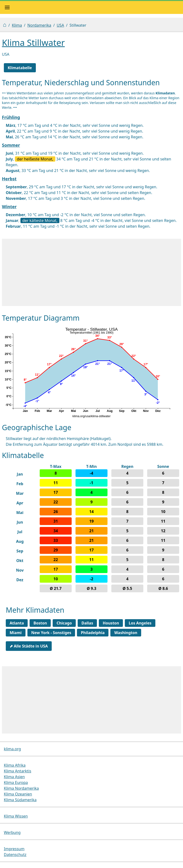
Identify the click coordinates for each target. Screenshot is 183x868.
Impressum (14, 849)
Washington (126, 633)
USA (60, 25)
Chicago (64, 623)
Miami (16, 633)
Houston (111, 623)
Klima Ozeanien (18, 794)
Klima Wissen (16, 816)
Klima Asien (14, 777)
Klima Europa (16, 782)
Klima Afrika (15, 765)
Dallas (87, 623)
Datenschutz (15, 855)
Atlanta (17, 623)
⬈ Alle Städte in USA (29, 646)
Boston (40, 623)
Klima (17, 25)
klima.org (12, 749)
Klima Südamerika (20, 800)
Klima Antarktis (18, 771)
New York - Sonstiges (51, 633)
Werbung (12, 832)
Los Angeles (140, 623)
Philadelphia (93, 633)
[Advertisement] (91, 272)
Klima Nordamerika (21, 788)
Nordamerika (39, 25)
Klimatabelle (20, 68)
